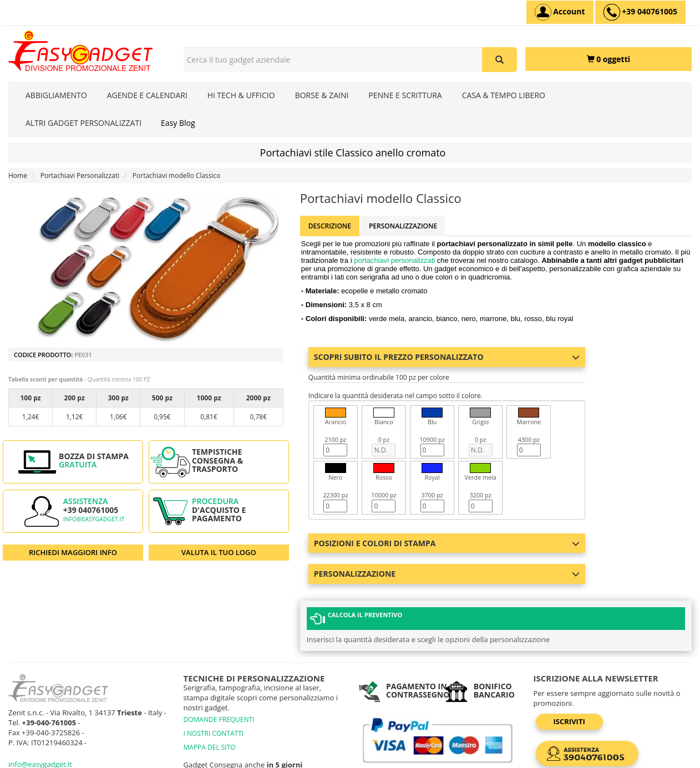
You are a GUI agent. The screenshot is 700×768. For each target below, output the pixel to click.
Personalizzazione (403, 226)
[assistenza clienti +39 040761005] (640, 12)
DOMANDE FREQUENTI (219, 669)
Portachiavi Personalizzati (80, 176)
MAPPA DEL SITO (210, 697)
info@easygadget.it (94, 519)
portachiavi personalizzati (394, 260)
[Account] (560, 12)
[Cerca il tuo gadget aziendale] (499, 60)
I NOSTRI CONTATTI (214, 683)
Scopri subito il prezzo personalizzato (447, 357)
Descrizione (330, 226)
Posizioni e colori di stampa (447, 543)
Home (18, 176)
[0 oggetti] (609, 59)
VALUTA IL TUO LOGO (219, 552)
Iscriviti (569, 671)
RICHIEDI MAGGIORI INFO (73, 552)
